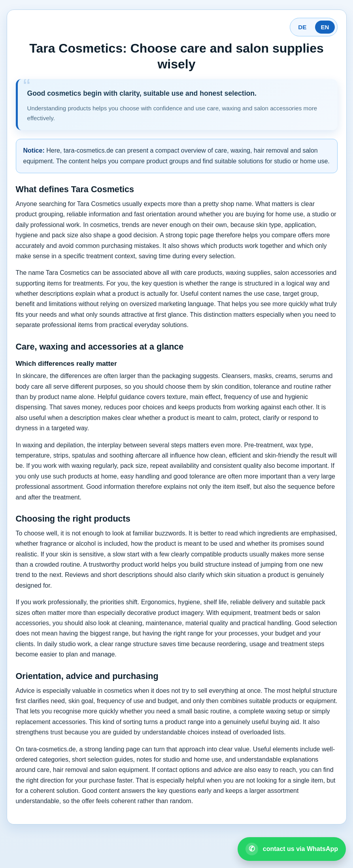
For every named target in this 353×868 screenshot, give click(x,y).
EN (325, 27)
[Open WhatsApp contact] (292, 849)
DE (302, 27)
